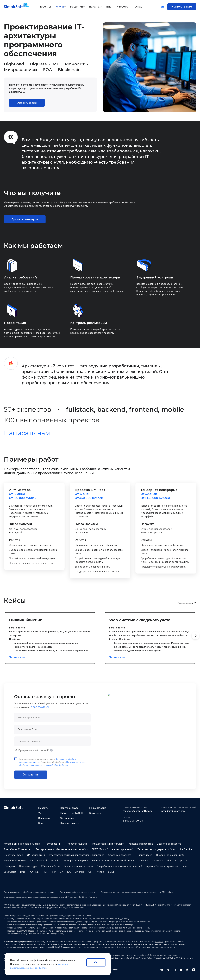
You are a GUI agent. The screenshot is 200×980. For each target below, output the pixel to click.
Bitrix (23, 872)
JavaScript (10, 872)
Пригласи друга (69, 808)
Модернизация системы (79, 866)
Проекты (45, 7)
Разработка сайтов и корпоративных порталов (77, 855)
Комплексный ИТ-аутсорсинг (170, 861)
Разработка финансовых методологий (120, 866)
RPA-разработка (51, 866)
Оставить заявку (27, 103)
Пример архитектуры (25, 224)
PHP (53, 872)
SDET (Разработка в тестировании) (113, 849)
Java (185, 866)
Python (100, 872)
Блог (110, 7)
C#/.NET (35, 872)
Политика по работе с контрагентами (77, 892)
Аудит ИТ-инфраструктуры (162, 866)
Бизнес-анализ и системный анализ (114, 861)
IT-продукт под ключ (76, 844)
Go (90, 872)
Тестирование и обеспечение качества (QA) (62, 849)
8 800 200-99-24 (133, 821)
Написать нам (182, 7)
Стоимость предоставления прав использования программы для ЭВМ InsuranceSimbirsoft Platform (50, 897)
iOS (69, 872)
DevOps (144, 861)
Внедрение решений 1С (170, 855)
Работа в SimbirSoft (72, 813)
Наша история (98, 808)
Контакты (95, 813)
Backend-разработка (169, 844)
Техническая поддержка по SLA (156, 849)
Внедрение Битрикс (76, 861)
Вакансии (96, 7)
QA (61, 872)
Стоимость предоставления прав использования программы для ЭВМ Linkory (137, 892)
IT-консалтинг (144, 855)
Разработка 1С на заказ (18, 849)
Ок (96, 962)
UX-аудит (9, 866)
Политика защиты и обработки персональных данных (29, 892)
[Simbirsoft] (13, 7)
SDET (111, 872)
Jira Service (186, 849)
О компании (67, 818)
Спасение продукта (120, 855)
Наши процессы (69, 823)
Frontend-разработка (140, 844)
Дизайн (56, 861)
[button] (195, 640)
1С (45, 872)
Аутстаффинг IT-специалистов (22, 844)
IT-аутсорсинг (52, 844)
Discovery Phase (13, 855)
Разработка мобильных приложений (25, 861)
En (162, 7)
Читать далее (17, 662)
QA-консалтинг (36, 855)
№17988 (159, 942)
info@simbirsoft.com (173, 811)
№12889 (56, 947)
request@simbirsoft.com (137, 811)
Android (80, 872)
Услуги (59, 7)
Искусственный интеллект (108, 844)
